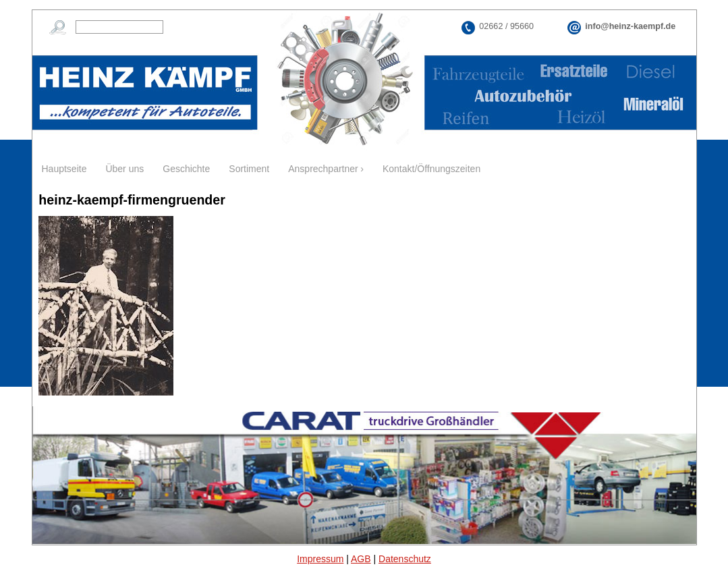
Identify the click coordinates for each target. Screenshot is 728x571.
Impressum (320, 559)
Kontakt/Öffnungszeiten (431, 169)
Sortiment (249, 169)
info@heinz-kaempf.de (630, 26)
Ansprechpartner (323, 169)
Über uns (124, 169)
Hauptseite (64, 169)
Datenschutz (405, 559)
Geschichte (186, 169)
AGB (361, 559)
